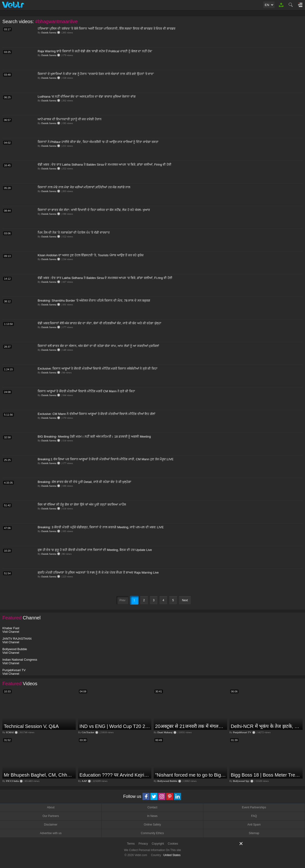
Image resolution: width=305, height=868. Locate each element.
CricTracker (88, 732)
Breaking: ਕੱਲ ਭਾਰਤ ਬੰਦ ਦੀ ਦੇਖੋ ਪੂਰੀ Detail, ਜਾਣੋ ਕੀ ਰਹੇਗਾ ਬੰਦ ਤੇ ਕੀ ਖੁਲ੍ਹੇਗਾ (84, 482)
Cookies (173, 844)
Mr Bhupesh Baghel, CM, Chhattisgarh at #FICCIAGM (39, 775)
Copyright (158, 844)
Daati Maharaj (165, 732)
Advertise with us (51, 833)
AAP (84, 781)
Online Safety (152, 825)
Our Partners (51, 816)
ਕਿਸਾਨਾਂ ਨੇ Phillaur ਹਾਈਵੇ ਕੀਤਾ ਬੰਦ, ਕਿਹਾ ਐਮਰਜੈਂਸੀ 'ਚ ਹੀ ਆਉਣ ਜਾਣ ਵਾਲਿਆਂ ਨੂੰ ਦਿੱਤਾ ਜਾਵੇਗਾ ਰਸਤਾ (98, 142)
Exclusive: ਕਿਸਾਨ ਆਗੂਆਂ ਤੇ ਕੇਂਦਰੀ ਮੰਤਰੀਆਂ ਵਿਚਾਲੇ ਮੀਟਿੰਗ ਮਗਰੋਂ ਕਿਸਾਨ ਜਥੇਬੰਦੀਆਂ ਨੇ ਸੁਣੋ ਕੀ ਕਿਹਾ (98, 369)
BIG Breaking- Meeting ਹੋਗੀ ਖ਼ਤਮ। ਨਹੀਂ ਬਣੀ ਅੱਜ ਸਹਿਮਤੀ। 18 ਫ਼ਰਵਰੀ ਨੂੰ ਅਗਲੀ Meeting (94, 437)
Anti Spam (254, 825)
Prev (123, 600)
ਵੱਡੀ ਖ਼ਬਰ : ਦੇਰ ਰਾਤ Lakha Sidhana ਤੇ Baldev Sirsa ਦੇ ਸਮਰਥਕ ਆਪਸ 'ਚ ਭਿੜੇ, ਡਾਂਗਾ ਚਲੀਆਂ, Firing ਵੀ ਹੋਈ (104, 165)
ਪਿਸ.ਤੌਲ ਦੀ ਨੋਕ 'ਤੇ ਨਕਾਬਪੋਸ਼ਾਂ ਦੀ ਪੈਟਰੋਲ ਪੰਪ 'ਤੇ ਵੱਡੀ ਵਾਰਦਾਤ (74, 233)
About (51, 807)
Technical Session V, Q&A (31, 726)
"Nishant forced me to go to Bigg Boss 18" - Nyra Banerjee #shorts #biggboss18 (191, 775)
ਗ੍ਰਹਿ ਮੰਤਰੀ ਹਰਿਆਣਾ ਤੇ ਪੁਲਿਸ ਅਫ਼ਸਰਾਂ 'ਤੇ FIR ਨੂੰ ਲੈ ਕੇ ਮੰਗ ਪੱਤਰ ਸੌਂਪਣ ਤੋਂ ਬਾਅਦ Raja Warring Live (98, 573)
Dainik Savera (49, 32)
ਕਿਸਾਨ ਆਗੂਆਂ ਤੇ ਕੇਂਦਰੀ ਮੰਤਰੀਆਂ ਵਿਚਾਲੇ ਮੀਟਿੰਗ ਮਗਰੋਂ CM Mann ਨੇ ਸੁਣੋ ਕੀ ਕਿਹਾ (86, 391)
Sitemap (254, 833)
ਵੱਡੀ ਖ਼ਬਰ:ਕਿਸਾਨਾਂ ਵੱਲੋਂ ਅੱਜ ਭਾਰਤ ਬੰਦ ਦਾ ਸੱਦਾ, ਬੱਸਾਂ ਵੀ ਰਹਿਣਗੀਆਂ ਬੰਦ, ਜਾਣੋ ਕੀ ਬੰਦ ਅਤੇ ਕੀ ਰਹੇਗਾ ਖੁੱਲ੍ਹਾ (99, 323)
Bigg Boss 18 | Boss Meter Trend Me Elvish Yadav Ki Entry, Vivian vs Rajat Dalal (266, 775)
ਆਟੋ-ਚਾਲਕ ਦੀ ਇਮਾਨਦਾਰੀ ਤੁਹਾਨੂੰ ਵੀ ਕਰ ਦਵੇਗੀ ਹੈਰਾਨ (70, 119)
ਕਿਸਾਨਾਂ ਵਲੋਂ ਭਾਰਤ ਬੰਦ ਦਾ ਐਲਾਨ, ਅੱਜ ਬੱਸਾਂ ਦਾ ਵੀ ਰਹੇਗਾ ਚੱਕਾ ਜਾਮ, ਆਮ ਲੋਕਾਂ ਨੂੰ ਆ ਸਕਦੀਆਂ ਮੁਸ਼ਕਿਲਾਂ (98, 346)
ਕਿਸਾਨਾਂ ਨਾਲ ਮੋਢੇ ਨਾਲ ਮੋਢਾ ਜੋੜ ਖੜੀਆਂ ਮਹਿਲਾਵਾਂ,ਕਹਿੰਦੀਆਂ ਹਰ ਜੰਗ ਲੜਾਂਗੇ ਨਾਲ (84, 187)
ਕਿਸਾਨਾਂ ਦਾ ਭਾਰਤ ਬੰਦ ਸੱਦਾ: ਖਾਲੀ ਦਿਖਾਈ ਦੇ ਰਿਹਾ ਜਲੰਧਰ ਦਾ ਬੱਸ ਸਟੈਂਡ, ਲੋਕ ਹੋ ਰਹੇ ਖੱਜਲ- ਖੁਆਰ (94, 210)
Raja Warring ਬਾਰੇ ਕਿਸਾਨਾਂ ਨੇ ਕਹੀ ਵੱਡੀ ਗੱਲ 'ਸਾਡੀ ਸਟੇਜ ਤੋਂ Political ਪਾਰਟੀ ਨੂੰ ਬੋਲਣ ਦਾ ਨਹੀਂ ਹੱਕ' (95, 51)
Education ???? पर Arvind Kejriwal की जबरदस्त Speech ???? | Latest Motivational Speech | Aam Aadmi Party (115, 775)
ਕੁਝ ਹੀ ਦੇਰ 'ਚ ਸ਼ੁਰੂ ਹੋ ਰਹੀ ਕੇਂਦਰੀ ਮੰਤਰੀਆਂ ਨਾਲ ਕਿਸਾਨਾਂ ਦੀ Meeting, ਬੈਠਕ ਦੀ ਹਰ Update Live (95, 550)
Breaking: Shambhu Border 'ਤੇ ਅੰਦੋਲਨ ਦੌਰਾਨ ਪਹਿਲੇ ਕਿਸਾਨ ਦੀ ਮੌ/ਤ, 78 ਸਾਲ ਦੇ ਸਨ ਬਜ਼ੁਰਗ (94, 301)
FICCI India (13, 781)
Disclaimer (51, 825)
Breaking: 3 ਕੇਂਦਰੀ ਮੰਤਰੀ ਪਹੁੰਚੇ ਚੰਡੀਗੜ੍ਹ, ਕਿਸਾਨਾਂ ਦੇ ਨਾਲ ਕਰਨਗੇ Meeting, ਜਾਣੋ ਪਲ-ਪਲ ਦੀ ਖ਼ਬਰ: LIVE (101, 527)
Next (185, 600)
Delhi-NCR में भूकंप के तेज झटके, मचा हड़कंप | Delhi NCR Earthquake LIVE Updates (266, 726)
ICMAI (10, 732)
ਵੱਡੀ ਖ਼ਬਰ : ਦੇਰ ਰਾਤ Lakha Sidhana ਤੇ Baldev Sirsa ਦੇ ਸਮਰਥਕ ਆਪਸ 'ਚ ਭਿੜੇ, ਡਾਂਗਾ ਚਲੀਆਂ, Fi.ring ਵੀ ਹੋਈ (105, 278)
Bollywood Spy (241, 781)
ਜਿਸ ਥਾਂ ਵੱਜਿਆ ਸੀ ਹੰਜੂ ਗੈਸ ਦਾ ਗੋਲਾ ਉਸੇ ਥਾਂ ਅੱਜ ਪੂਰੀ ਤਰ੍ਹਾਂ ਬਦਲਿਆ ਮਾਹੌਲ (82, 505)
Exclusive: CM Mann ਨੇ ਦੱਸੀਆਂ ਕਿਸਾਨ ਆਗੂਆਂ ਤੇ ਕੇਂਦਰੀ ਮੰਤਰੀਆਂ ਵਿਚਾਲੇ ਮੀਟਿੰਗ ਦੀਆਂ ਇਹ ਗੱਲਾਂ (97, 414)
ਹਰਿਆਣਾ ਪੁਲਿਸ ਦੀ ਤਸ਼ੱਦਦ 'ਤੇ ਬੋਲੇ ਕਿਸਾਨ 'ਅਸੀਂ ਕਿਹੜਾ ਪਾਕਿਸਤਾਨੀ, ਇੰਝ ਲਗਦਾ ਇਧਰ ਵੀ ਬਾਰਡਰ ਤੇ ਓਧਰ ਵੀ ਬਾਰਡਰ (107, 29)
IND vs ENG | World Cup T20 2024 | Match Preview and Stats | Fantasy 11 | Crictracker (115, 726)
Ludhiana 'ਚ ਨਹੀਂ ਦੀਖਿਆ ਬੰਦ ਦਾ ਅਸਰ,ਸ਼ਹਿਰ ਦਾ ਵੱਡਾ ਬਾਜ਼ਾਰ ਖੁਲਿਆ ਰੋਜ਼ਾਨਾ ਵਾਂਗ (87, 97)
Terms (131, 844)
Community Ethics (152, 833)
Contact (152, 807)
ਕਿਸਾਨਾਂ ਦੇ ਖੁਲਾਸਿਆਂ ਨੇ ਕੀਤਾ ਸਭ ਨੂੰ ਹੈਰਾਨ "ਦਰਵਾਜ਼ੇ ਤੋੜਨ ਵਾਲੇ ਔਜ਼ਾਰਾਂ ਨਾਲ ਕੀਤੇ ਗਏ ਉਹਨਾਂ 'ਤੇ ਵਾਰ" (96, 74)
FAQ (254, 816)
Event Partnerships (254, 807)
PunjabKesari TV (242, 732)
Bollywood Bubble (167, 781)
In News (152, 816)
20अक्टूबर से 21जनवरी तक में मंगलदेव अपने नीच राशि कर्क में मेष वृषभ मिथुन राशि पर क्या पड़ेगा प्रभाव (191, 726)
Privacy (143, 844)
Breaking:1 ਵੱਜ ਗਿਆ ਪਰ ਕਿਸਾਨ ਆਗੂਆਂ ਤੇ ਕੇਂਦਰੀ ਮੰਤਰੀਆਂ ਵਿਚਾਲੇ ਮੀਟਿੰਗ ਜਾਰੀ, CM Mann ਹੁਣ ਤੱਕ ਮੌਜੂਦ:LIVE (106, 459)
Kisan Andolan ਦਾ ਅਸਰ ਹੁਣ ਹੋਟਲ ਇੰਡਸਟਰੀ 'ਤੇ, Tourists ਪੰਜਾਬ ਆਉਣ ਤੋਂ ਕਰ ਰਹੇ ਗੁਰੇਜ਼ (91, 255)
